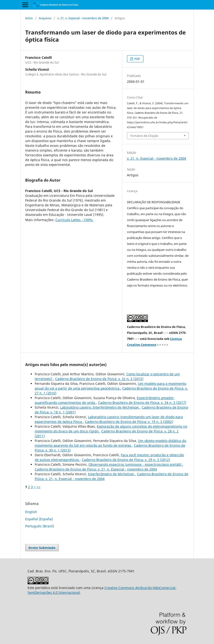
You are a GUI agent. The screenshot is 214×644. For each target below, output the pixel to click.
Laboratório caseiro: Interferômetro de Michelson (100, 407)
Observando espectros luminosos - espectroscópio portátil (135, 464)
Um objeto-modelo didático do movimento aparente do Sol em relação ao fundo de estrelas (110, 443)
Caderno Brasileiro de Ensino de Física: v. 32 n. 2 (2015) (99, 379)
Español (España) (39, 519)
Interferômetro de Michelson (112, 474)
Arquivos (45, 18)
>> (39, 487)
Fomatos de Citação (144, 136)
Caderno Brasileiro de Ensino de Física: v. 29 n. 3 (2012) (126, 460)
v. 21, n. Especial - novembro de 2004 (83, 18)
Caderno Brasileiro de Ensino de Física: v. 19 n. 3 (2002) (129, 422)
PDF (137, 59)
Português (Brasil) (40, 526)
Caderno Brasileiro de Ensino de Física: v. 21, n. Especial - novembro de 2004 (96, 469)
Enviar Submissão (42, 548)
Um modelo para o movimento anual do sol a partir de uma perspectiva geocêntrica (110, 386)
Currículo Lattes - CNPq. (74, 220)
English (31, 512)
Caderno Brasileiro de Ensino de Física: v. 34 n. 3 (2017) (142, 403)
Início (29, 18)
